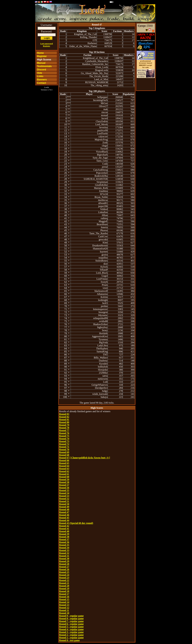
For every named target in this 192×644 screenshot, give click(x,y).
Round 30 (64, 559)
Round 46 (64, 515)
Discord (42, 70)
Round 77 (64, 430)
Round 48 (64, 509)
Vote (40, 73)
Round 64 (64, 466)
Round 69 (64, 452)
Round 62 (64, 471)
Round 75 (64, 436)
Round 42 (64, 526)
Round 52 (64, 499)
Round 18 (64, 591)
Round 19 (64, 589)
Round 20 (64, 586)
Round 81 (64, 420)
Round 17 (64, 594)
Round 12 (64, 608)
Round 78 (64, 428)
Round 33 (64, 550)
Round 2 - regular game (71, 635)
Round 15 (64, 599)
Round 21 (64, 583)
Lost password (47, 44)
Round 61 (64, 474)
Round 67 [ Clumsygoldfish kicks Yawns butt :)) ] (85, 458)
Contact (42, 83)
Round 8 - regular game (71, 618)
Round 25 (64, 572)
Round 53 (64, 496)
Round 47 (64, 512)
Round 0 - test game (70, 640)
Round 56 (64, 488)
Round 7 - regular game (71, 621)
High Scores (44, 60)
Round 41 (64, 529)
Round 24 (64, 575)
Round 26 (64, 569)
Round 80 (64, 422)
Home (40, 53)
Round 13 (64, 605)
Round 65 (64, 463)
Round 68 (64, 455)
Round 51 (64, 501)
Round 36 (64, 542)
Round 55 (64, 490)
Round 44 (64, 520)
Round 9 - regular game (71, 616)
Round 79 (64, 425)
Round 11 (64, 610)
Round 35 (64, 545)
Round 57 (64, 485)
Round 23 (64, 578)
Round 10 (64, 613)
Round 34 (64, 548)
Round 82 (64, 417)
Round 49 (64, 507)
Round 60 (64, 477)
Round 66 (64, 460)
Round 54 (64, 493)
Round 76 (64, 433)
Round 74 (64, 439)
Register (47, 46)
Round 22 (64, 580)
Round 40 (64, 531)
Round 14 (64, 602)
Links (40, 76)
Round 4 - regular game (71, 629)
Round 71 (64, 447)
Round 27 (64, 567)
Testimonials (44, 66)
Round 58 (64, 482)
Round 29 (64, 561)
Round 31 (64, 556)
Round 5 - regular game (71, 627)
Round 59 (64, 479)
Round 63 (64, 469)
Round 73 (64, 441)
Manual (41, 63)
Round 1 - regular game (71, 638)
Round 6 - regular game (71, 624)
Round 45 (64, 518)
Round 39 (64, 534)
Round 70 (64, 449)
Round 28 (64, 564)
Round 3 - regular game (71, 632)
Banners (42, 80)
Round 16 (64, 597)
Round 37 (64, 539)
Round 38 (64, 537)
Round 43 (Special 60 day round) (76, 523)
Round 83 (64, 414)
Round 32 (64, 553)
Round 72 (64, 444)
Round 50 (64, 504)
